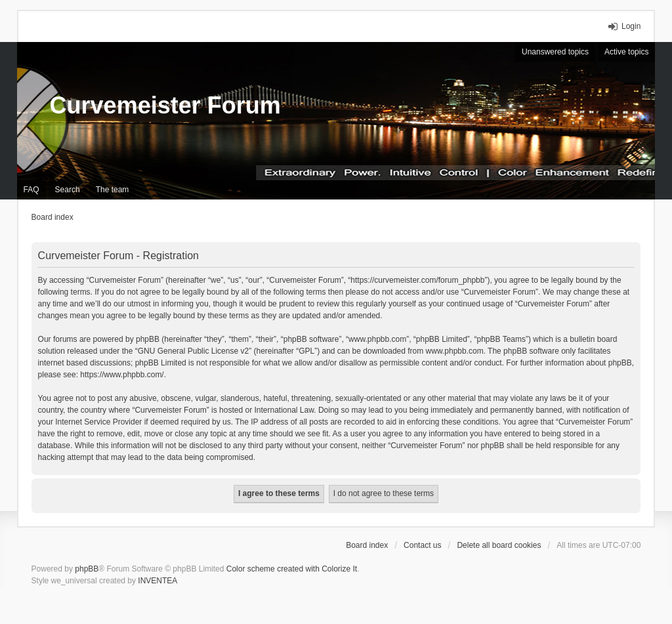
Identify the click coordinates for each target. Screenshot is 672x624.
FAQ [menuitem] (31, 190)
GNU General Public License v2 (193, 351)
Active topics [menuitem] (626, 52)
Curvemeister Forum (165, 105)
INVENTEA (157, 581)
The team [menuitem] (113, 190)
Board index (367, 545)
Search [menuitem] (68, 190)
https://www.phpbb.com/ (122, 375)
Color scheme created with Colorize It (292, 569)
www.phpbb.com (455, 351)
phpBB (87, 569)
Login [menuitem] (631, 26)
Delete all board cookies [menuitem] (499, 545)
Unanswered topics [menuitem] (555, 52)
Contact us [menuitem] (422, 545)
